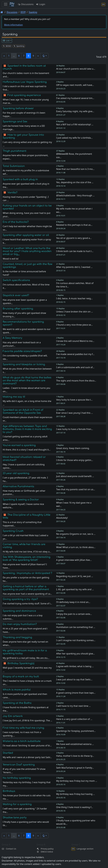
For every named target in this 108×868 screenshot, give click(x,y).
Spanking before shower (18, 108)
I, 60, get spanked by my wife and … (75, 589)
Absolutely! (62, 518)
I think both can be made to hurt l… (75, 251)
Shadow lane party (15, 818)
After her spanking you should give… (75, 654)
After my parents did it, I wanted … (74, 267)
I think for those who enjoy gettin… (75, 460)
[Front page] (2, 12)
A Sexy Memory (12, 338)
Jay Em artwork (13, 716)
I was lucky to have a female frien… (75, 429)
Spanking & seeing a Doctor (21, 500)
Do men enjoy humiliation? (20, 624)
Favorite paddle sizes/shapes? (22, 351)
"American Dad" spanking (19, 765)
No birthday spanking (17, 778)
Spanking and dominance (19, 611)
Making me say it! (14, 397)
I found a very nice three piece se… (74, 325)
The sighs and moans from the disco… (76, 381)
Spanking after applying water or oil (26, 235)
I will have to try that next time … (73, 706)
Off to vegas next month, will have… (75, 85)
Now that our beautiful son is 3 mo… (75, 169)
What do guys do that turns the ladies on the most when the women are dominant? (27, 380)
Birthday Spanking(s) (21, 663)
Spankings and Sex (15, 121)
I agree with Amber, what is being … (75, 666)
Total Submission (14, 166)
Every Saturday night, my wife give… (75, 111)
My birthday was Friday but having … (75, 794)
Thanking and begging (17, 637)
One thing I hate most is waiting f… (75, 807)
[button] (45, 56)
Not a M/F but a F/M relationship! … (75, 124)
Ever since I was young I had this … (74, 413)
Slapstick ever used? (16, 295)
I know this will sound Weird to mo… (75, 341)
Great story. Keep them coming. (73, 448)
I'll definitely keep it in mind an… (73, 602)
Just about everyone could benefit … (75, 476)
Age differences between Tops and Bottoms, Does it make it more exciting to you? (27, 429)
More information (13, 25)
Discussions (26, 4)
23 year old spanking (16, 473)
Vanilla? (12, 192)
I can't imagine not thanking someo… (76, 640)
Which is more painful (17, 690)
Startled (8, 753)
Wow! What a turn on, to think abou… (76, 547)
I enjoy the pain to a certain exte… (74, 614)
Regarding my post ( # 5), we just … (75, 576)
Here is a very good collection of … (74, 719)
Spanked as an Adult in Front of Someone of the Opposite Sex (23, 411)
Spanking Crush (13, 531)
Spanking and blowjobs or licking (24, 364)
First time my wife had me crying (23, 728)
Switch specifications (16, 280)
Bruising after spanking (18, 309)
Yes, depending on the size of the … (75, 182)
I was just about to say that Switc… (74, 679)
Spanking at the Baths (17, 703)
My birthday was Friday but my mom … (77, 781)
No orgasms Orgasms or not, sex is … (76, 534)
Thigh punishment (14, 151)
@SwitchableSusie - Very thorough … (75, 195)
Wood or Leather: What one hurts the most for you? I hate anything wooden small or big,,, (27, 251)
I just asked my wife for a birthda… (74, 138)
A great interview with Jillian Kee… (74, 560)
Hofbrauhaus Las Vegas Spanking (25, 82)
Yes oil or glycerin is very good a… (74, 238)
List (6, 40)
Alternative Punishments (18, 486)
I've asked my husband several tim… (75, 98)
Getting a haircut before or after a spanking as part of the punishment (26, 588)
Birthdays (9, 791)
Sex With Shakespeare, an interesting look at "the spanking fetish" (27, 558)
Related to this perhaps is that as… (74, 225)
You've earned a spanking (19, 445)
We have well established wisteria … (75, 744)
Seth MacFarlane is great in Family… (75, 768)
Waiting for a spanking (17, 804)
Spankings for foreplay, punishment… (76, 731)
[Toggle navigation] (6, 4)
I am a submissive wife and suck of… (75, 367)
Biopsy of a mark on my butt (21, 676)
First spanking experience (24, 95)
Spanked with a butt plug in (20, 179)
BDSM (23, 12)
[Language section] (103, 4)
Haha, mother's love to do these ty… (75, 756)
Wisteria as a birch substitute (22, 741)
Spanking (33, 12)
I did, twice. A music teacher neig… (74, 298)
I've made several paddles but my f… (75, 354)
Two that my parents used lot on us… (76, 489)
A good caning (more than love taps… (76, 693)
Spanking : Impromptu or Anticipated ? (27, 573)
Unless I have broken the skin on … (74, 312)
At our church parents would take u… (76, 69)
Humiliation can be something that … (76, 627)
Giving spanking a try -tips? (20, 599)
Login (40, 4)
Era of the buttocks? (16, 222)
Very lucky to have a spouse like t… (74, 400)
